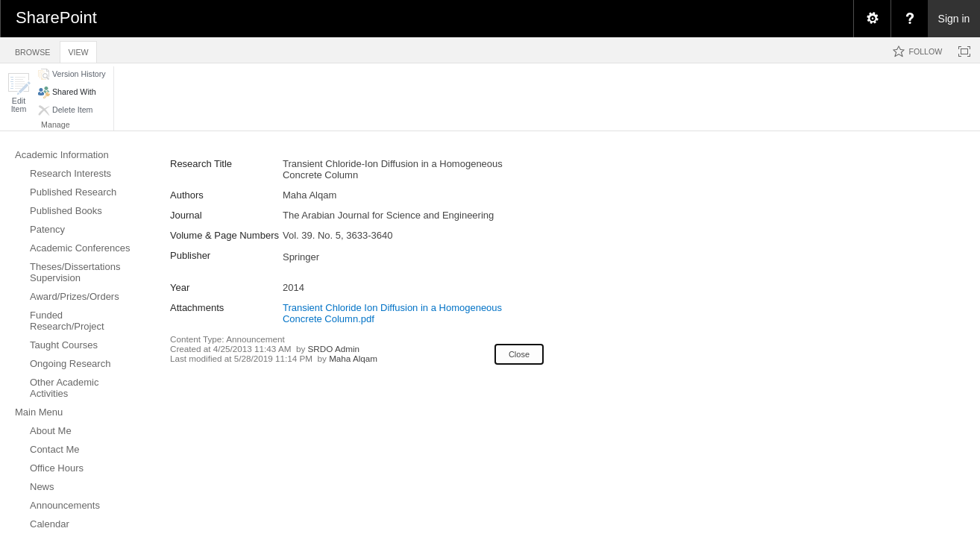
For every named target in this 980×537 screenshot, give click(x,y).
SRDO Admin (334, 349)
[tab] (32, 50)
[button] (19, 93)
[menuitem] (872, 19)
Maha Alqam (353, 358)
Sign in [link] (954, 19)
